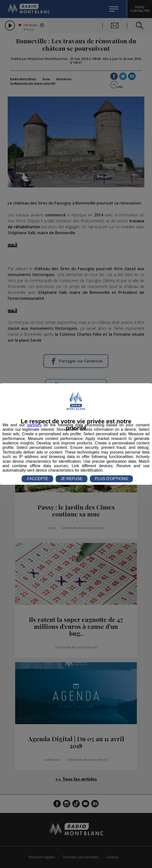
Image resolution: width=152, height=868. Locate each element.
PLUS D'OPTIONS (111, 479)
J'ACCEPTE (37, 479)
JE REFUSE (72, 479)
